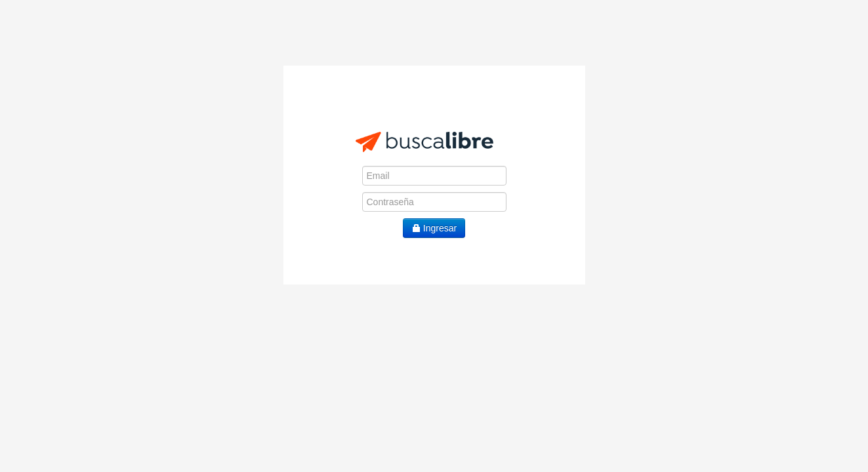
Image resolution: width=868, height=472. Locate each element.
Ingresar (434, 228)
